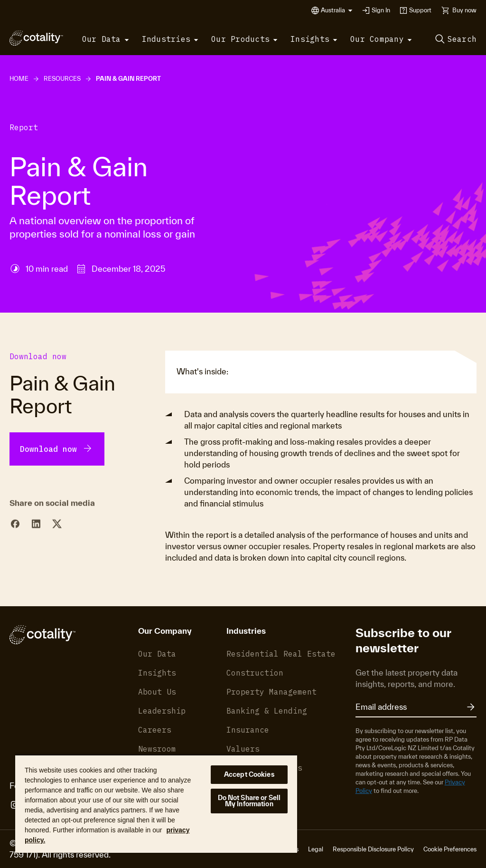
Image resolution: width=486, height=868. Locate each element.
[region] (156, 804)
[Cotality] (36, 38)
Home (19, 79)
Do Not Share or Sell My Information (249, 801)
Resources (62, 79)
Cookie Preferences (450, 849)
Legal (316, 849)
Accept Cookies (249, 774)
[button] (337, 10)
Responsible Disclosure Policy (373, 849)
